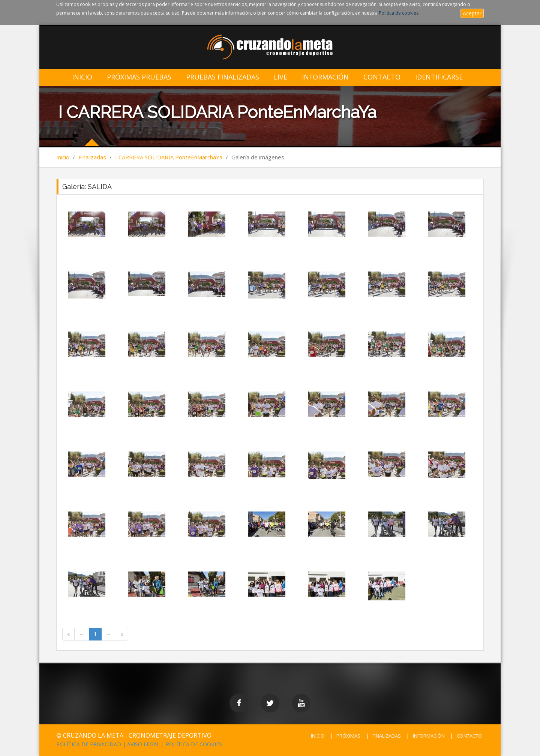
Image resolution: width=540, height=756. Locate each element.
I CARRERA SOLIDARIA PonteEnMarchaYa (169, 157)
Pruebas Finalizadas (223, 77)
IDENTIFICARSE (439, 77)
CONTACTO (469, 736)
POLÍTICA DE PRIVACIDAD (89, 744)
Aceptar (472, 13)
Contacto (382, 77)
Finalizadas (92, 157)
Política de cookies (399, 13)
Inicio (82, 77)
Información (325, 77)
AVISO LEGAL (143, 744)
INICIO (318, 736)
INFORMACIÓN (429, 736)
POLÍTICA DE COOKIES (194, 744)
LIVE (280, 77)
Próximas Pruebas (139, 77)
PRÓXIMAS (348, 736)
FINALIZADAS (387, 736)
